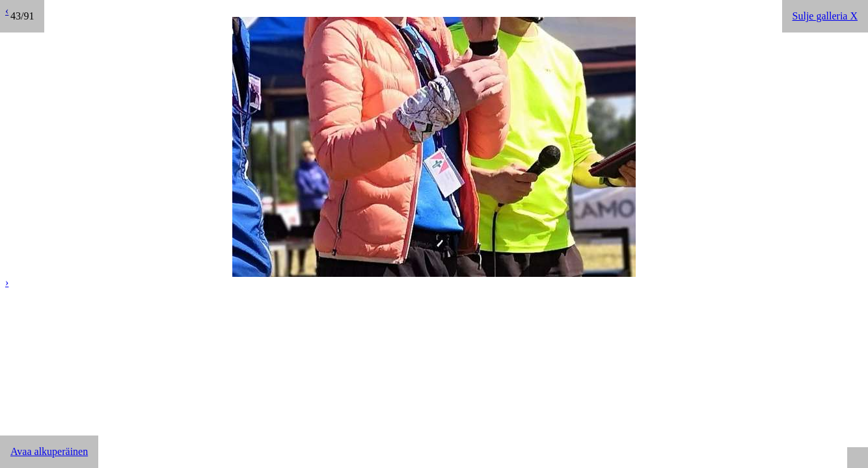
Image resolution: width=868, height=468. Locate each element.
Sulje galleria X (825, 16)
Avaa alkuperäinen (49, 451)
